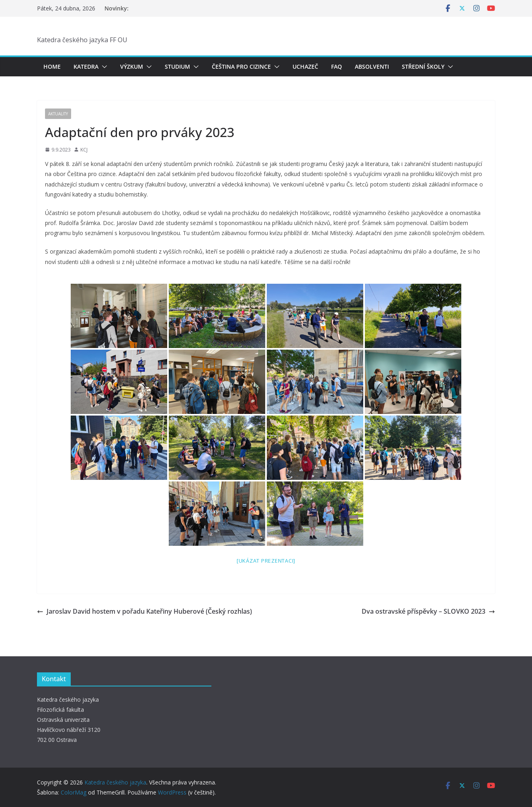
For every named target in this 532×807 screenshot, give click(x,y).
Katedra (86, 67)
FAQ (337, 67)
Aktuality (58, 114)
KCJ (84, 150)
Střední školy (423, 67)
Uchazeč (305, 67)
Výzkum (132, 67)
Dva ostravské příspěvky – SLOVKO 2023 (428, 611)
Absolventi (372, 67)
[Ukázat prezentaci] (266, 561)
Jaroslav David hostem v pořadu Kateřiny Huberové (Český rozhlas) (144, 611)
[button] (103, 67)
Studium (177, 67)
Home (52, 67)
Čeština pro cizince (241, 67)
